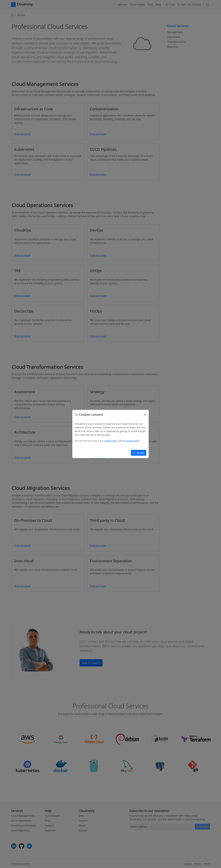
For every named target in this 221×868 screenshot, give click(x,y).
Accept (139, 453)
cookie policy (110, 441)
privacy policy (133, 441)
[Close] (145, 415)
